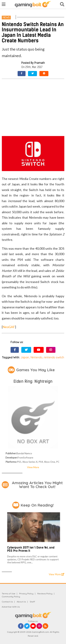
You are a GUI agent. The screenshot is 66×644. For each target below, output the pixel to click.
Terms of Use (9, 594)
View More (33, 467)
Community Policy (11, 597)
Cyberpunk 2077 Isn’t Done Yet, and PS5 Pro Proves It (31, 549)
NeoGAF (9, 327)
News (6, 17)
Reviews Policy (45, 594)
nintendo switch (54, 357)
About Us (21, 602)
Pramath (40, 63)
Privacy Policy (26, 594)
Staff (32, 602)
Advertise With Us (11, 607)
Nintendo (36, 357)
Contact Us (7, 602)
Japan (25, 357)
